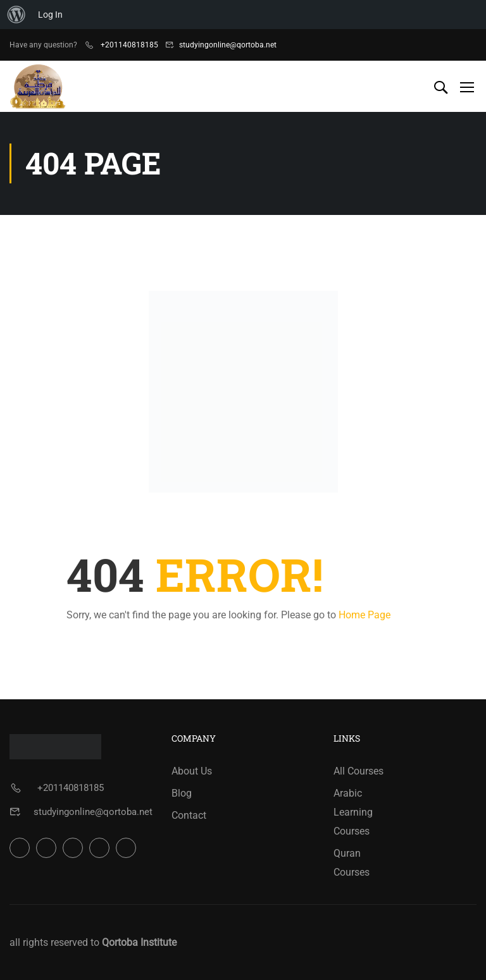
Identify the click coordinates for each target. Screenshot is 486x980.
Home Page (364, 615)
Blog (182, 793)
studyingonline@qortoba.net (228, 45)
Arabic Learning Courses (353, 812)
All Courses (358, 771)
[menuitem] (16, 15)
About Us (192, 771)
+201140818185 (128, 45)
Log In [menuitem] (50, 15)
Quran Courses (352, 863)
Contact (189, 815)
